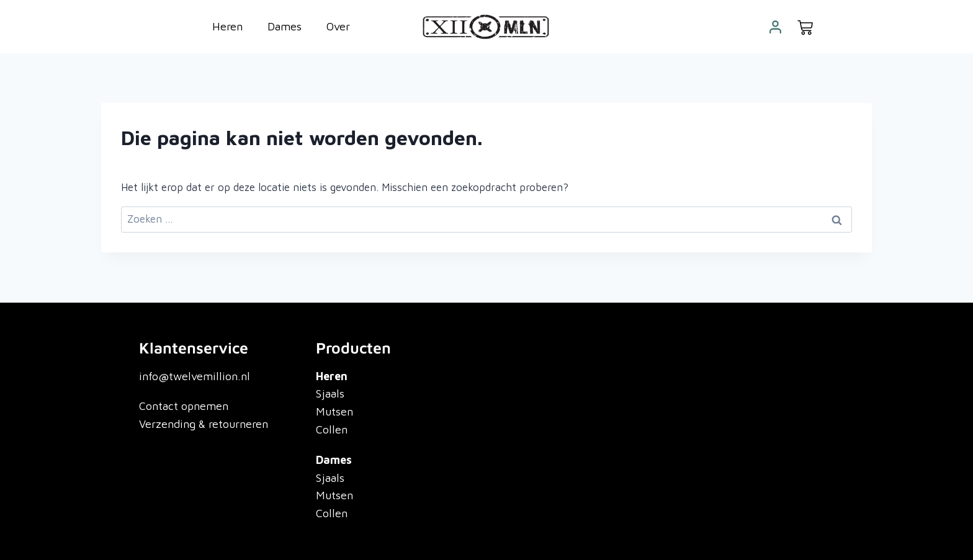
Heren (227, 26)
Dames (285, 26)
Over (338, 26)
